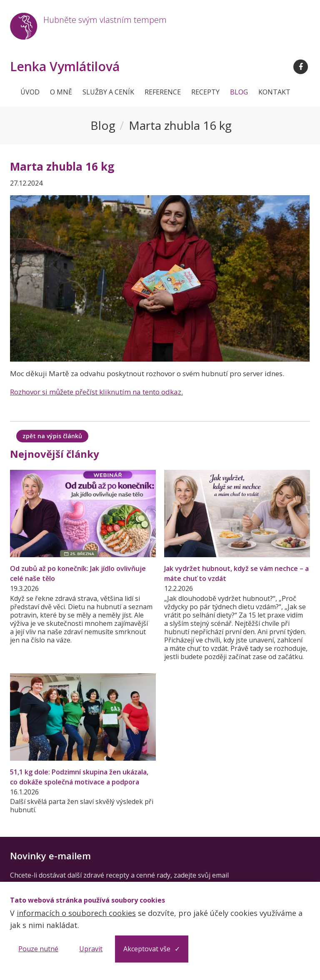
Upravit (91, 949)
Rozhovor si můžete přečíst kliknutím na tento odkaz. (96, 392)
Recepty (205, 92)
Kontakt (274, 92)
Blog (239, 92)
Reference (163, 92)
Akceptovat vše (147, 949)
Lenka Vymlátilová (65, 67)
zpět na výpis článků (52, 436)
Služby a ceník (108, 92)
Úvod (30, 92)
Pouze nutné (38, 949)
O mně (61, 92)
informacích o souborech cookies (76, 913)
